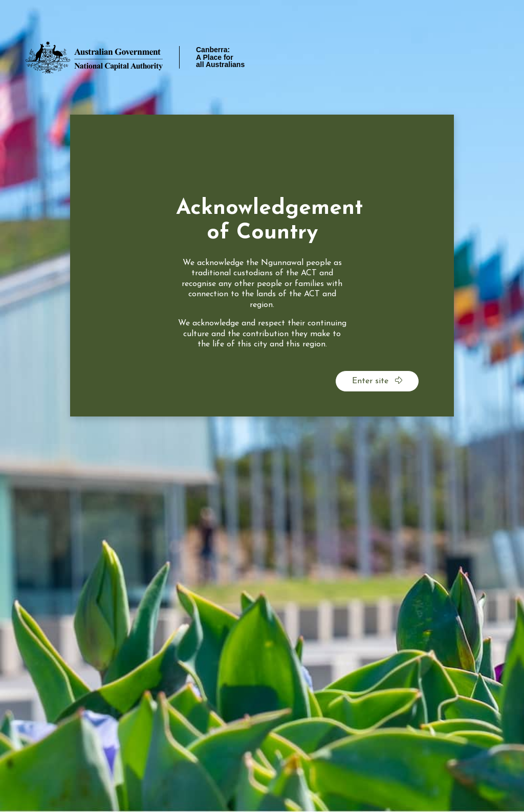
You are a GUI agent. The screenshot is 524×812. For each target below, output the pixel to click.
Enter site (377, 381)
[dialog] (262, 266)
